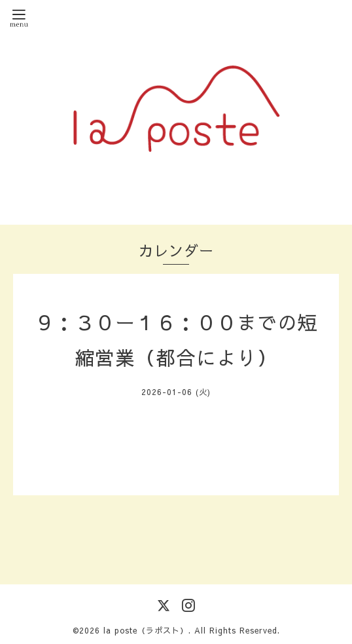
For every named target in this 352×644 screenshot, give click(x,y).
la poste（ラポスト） (146, 630)
